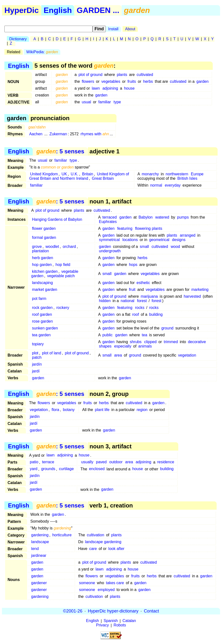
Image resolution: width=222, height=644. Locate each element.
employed (106, 590)
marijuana (149, 296)
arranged (188, 235)
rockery (63, 308)
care (93, 549)
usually (87, 462)
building (156, 314)
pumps (183, 217)
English (58, 10)
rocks (140, 308)
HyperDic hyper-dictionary (113, 611)
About (130, 29)
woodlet (52, 247)
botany (69, 410)
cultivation (95, 535)
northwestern (177, 174)
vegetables (111, 81)
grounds (48, 469)
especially (123, 346)
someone (87, 583)
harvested (192, 296)
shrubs (136, 342)
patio (34, 462)
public (107, 335)
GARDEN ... (98, 10)
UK (64, 174)
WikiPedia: (42, 52)
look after (116, 549)
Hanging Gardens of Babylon (57, 219)
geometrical (159, 240)
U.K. (75, 174)
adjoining (110, 88)
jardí (36, 371)
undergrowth (110, 251)
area (118, 355)
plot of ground (90, 75)
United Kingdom (44, 174)
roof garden (42, 314)
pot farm (39, 299)
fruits (132, 81)
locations (130, 240)
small (144, 247)
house (129, 88)
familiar (105, 102)
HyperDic (22, 10)
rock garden (42, 308)
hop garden (42, 265)
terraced (110, 217)
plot (35, 353)
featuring (125, 228)
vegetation (187, 355)
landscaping (42, 283)
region (142, 410)
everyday (173, 185)
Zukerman (58, 134)
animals (145, 346)
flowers (88, 81)
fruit (132, 290)
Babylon (146, 217)
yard (34, 469)
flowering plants (149, 228)
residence (166, 462)
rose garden (42, 321)
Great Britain (103, 178)
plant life (102, 410)
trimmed (171, 342)
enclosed (97, 469)
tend (35, 549)
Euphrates (108, 222)
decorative (197, 342)
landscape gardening (103, 542)
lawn (96, 88)
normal (156, 185)
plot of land (52, 353)
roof (136, 314)
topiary (38, 344)
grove (37, 247)
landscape (40, 542)
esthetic (143, 283)
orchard (69, 247)
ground (167, 328)
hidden (105, 301)
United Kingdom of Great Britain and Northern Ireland (79, 176)
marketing (200, 290)
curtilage (66, 469)
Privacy (102, 625)
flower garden (44, 228)
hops (133, 265)
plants (122, 75)
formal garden (44, 238)
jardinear (39, 555)
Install (113, 29)
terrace (48, 462)
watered (162, 217)
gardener (39, 583)
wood (175, 247)
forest (142, 301)
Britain (88, 174)
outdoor (116, 462)
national (127, 301)
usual (86, 102)
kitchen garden (45, 271)
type (117, 102)
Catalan (129, 621)
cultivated (145, 75)
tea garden (41, 335)
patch (37, 357)
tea (145, 335)
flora (55, 410)
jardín (37, 364)
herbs (148, 81)
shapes (105, 346)
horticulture (62, 535)
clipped (150, 342)
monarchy (150, 174)
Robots (120, 625)
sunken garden (45, 328)
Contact (151, 611)
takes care (115, 583)
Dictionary (18, 39)
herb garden (42, 258)
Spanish (111, 621)
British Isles (187, 178)
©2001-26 (73, 611)
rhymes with (95, 134)
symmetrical (109, 240)
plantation (40, 251)
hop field (63, 265)
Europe (197, 174)
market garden (45, 290)
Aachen (36, 134)
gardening (40, 535)
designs (179, 240)
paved (101, 462)
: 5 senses (60, 151)
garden (202, 81)
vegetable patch (61, 276)
